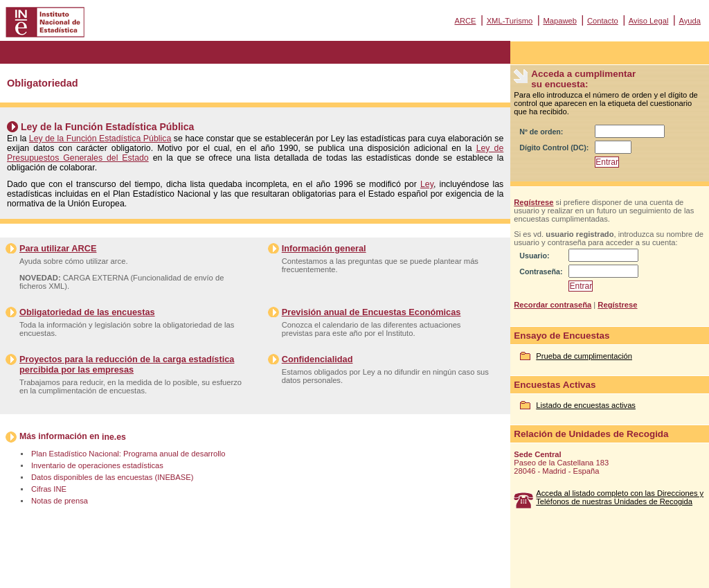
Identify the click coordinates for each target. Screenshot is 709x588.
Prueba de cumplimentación (584, 356)
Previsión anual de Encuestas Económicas (371, 312)
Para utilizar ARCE (58, 248)
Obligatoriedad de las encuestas (87, 312)
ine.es (114, 437)
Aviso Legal (649, 21)
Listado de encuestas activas (586, 405)
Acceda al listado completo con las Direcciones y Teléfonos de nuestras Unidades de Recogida (620, 497)
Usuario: (534, 256)
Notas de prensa (60, 501)
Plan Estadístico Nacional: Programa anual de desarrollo (128, 454)
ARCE (465, 21)
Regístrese (533, 202)
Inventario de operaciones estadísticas (97, 465)
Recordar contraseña (553, 305)
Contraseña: (541, 271)
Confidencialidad (317, 359)
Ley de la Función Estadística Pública (100, 139)
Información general (324, 248)
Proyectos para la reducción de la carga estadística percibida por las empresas (127, 364)
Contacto (603, 21)
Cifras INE (49, 489)
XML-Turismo (510, 21)
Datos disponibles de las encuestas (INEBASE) (112, 477)
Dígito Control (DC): (554, 148)
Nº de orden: (541, 132)
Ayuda (690, 21)
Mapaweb (560, 21)
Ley (427, 184)
